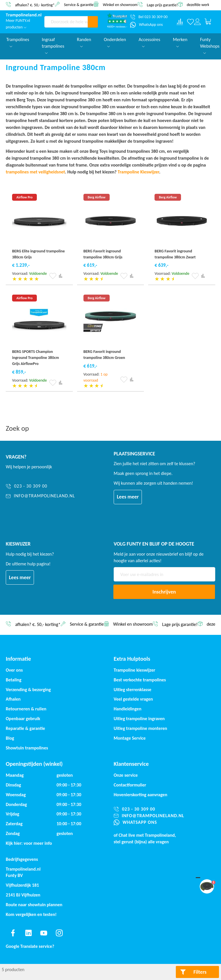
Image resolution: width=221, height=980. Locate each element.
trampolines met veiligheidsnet (35, 172)
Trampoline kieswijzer (134, 670)
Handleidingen (127, 709)
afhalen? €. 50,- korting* (35, 5)
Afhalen (13, 699)
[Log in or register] (197, 22)
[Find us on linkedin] (28, 933)
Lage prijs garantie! (162, 5)
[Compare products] (180, 22)
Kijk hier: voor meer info (29, 843)
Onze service (126, 775)
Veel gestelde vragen (133, 699)
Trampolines (18, 42)
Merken (180, 42)
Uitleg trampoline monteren (140, 728)
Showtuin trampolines (27, 748)
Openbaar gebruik (23, 719)
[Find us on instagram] (59, 933)
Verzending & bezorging (28, 690)
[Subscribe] (164, 592)
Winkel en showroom (120, 4)
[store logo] (24, 15)
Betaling (14, 680)
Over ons (14, 670)
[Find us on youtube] (44, 933)
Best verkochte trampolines (140, 680)
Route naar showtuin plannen (34, 905)
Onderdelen (115, 42)
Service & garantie (79, 4)
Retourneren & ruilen (26, 709)
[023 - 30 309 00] (40, 486)
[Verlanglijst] (190, 22)
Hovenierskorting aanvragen (140, 795)
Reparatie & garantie (25, 728)
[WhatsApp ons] (146, 25)
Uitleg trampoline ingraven (139, 719)
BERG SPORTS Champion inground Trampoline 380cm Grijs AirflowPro (36, 358)
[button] (53, 276)
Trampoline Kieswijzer (138, 172)
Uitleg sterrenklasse (133, 690)
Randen (84, 42)
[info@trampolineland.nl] (40, 496)
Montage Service (130, 738)
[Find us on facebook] (13, 933)
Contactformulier (130, 785)
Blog (10, 738)
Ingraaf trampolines (53, 45)
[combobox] (66, 22)
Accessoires (149, 42)
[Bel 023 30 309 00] (149, 17)
